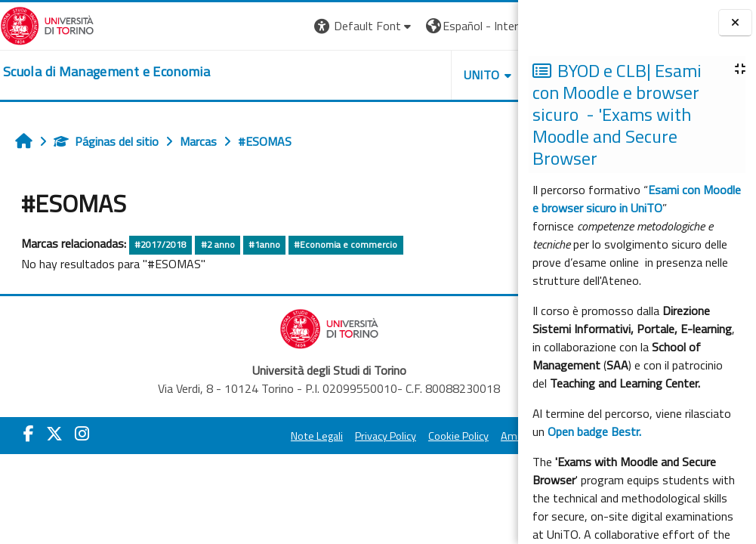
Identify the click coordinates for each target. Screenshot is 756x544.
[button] (224, 26)
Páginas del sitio (106, 141)
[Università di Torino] (47, 24)
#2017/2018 (160, 244)
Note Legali (241, 436)
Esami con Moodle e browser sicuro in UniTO (637, 199)
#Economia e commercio (346, 244)
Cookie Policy (383, 436)
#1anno (264, 244)
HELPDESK (427, 75)
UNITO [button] (341, 75)
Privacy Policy (310, 436)
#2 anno (218, 244)
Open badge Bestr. (594, 431)
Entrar (490, 26)
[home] (106, 72)
